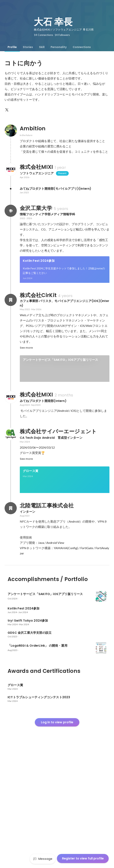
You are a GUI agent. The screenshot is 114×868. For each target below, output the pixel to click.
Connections (82, 47)
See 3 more (65, 314)
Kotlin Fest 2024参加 (39, 261)
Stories (28, 47)
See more (26, 400)
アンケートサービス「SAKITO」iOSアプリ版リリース (61, 412)
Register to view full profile (83, 858)
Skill (42, 47)
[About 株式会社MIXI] (11, 170)
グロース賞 (31, 576)
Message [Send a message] (43, 859)
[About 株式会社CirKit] (11, 352)
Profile (12, 47)
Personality (59, 47)
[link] (65, 274)
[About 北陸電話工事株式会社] (11, 626)
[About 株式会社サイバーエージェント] (11, 539)
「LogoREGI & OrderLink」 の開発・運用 (53, 452)
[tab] (12, 47)
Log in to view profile (57, 840)
